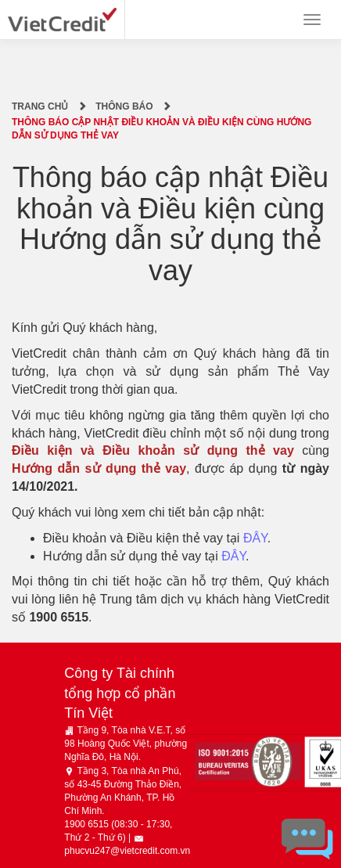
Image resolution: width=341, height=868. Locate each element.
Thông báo (124, 106)
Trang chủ (40, 106)
